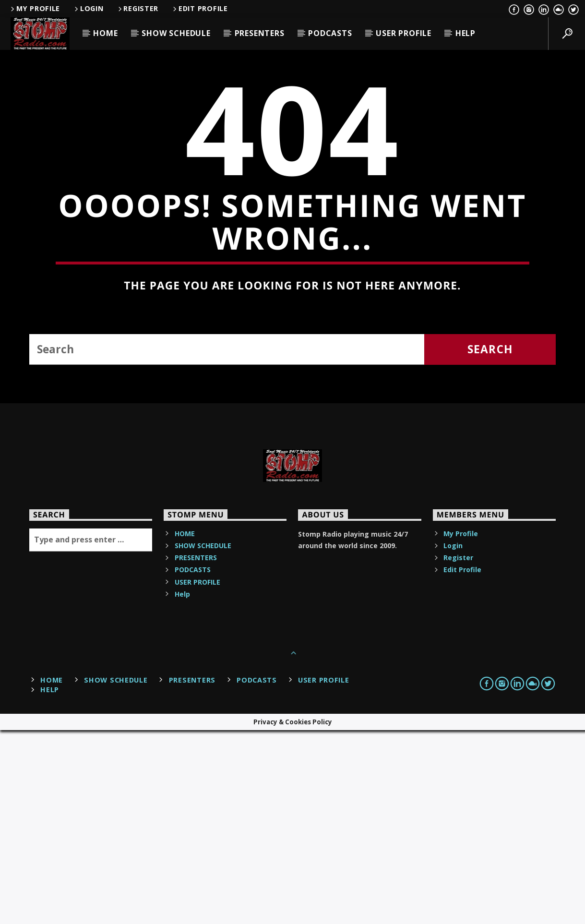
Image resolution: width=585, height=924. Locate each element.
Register (138, 8)
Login (88, 8)
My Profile (35, 8)
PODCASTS (330, 33)
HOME (105, 33)
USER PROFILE (404, 33)
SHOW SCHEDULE (176, 33)
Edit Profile (199, 8)
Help (466, 33)
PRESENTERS (260, 33)
